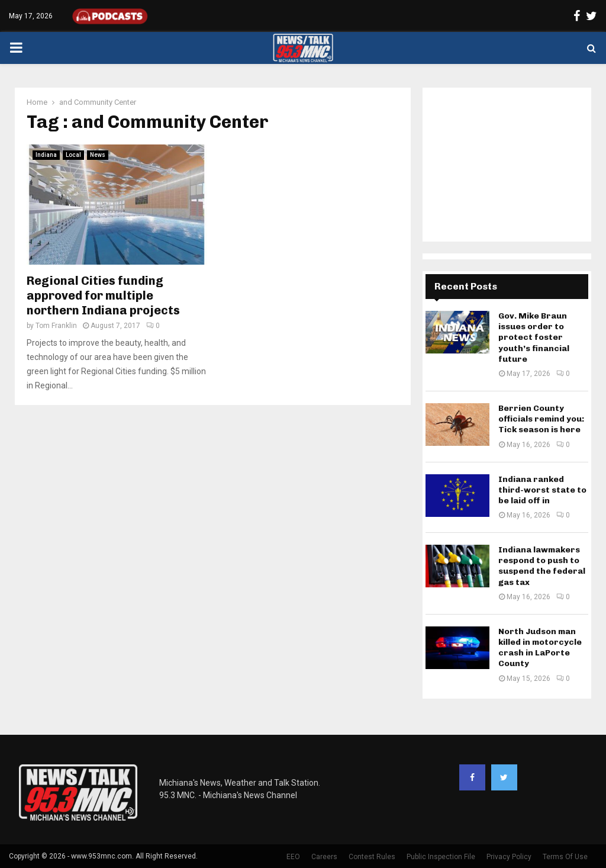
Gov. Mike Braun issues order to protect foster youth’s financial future (534, 337)
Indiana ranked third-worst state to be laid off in (542, 490)
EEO (293, 857)
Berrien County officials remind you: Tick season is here (541, 419)
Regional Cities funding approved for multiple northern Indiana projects (103, 295)
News (98, 155)
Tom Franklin (56, 326)
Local (73, 155)
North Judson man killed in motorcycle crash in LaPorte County (540, 648)
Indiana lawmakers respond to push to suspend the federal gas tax (542, 566)
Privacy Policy (509, 857)
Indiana (46, 155)
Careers (324, 857)
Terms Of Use (565, 857)
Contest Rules (372, 857)
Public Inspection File (441, 857)
